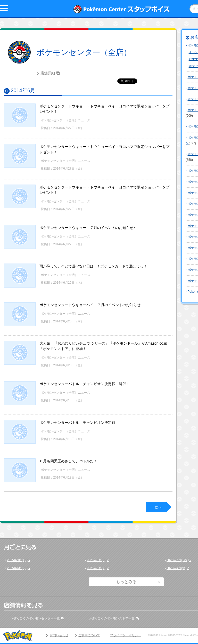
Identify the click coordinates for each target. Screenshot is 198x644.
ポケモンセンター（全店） (84, 52)
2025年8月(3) (96, 560)
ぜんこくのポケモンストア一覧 (113, 618)
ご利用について (89, 635)
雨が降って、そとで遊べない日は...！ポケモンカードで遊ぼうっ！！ (95, 266)
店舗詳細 (48, 73)
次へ (159, 507)
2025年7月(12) (177, 560)
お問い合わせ (59, 635)
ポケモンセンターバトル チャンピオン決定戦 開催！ (85, 384)
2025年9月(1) (16, 560)
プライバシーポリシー (126, 635)
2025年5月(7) (96, 568)
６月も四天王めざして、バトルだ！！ (70, 461)
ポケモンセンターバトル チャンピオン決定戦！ (79, 423)
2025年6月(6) (16, 568)
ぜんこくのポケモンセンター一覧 (37, 618)
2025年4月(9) (176, 568)
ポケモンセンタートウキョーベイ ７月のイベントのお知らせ (90, 305)
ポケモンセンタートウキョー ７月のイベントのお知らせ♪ (87, 228)
